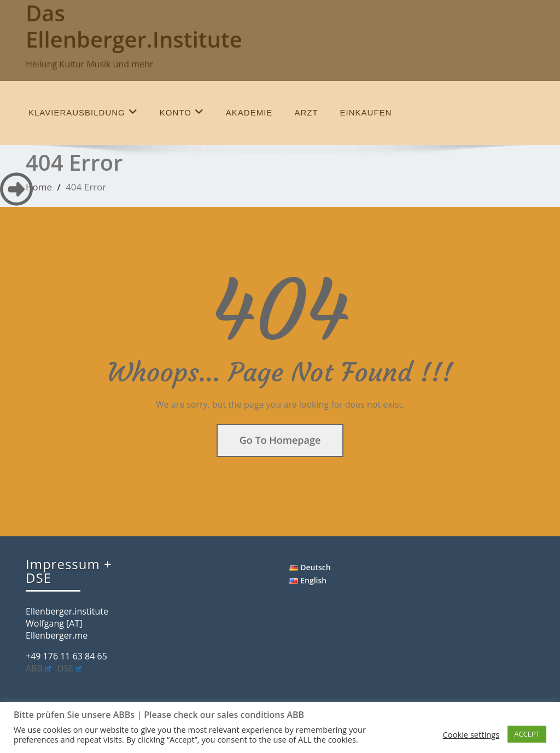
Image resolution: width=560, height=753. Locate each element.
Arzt (306, 112)
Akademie (249, 112)
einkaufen (366, 112)
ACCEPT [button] (527, 734)
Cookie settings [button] (471, 734)
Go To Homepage (280, 440)
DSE (69, 668)
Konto (182, 112)
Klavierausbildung (83, 112)
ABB (38, 668)
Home (39, 187)
